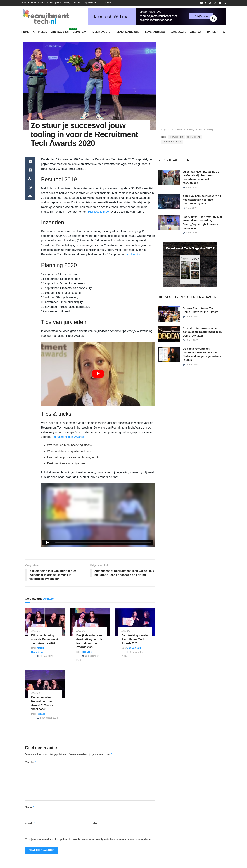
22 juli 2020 (167, 129)
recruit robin (176, 137)
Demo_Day (80, 32)
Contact (107, 3)
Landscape (178, 32)
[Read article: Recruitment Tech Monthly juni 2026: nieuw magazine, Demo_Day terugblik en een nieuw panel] (169, 223)
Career (212, 32)
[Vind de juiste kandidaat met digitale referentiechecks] (157, 16)
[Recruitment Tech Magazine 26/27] (190, 264)
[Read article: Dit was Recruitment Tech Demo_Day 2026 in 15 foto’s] (169, 314)
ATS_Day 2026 (60, 31)
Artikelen (40, 32)
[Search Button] (224, 32)
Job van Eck (134, 648)
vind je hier (133, 254)
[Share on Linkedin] (30, 161)
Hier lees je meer (99, 212)
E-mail (30, 823)
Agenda (196, 32)
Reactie (31, 762)
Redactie (87, 652)
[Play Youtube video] (98, 374)
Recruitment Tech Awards (68, 437)
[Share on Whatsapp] (30, 187)
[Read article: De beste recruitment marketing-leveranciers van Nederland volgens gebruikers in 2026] (169, 354)
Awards (181, 129)
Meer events (101, 32)
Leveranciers (155, 32)
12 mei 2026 (190, 365)
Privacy (66, 3)
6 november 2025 (47, 718)
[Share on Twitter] (30, 179)
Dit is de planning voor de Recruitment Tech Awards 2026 (45, 639)
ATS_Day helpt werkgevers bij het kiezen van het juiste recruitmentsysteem (202, 200)
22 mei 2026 (190, 317)
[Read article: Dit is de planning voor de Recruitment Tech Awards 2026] (45, 622)
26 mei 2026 (190, 340)
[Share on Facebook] (30, 170)
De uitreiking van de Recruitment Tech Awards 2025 (135, 639)
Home (25, 32)
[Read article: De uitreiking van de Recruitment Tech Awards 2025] (135, 622)
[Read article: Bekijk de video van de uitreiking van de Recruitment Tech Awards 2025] (90, 622)
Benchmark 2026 (128, 32)
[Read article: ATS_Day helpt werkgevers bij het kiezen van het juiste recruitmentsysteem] (169, 202)
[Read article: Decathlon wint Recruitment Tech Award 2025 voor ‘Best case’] (45, 684)
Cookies (76, 3)
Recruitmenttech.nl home (33, 3)
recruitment (194, 137)
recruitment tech (172, 142)
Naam (30, 807)
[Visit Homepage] (46, 16)
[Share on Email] (30, 196)
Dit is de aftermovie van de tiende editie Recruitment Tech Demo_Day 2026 (202, 332)
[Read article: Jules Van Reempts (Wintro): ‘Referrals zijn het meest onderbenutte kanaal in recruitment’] (169, 177)
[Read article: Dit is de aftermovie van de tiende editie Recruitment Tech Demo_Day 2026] (169, 334)
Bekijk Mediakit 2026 (92, 3)
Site (95, 823)
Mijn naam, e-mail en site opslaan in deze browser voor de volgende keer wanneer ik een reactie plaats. (90, 840)
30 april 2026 (45, 656)
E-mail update (54, 3)
